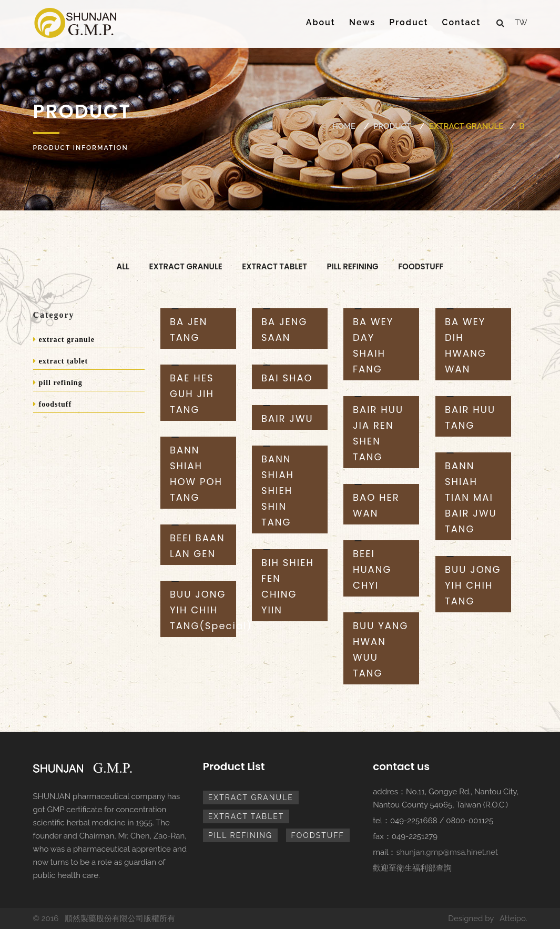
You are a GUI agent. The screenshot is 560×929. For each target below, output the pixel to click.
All (123, 266)
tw (521, 23)
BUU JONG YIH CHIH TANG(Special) (211, 610)
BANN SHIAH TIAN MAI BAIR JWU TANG (471, 497)
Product (409, 22)
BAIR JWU (287, 418)
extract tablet (274, 266)
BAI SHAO (287, 378)
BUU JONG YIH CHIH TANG (473, 585)
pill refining (353, 266)
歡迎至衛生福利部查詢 (412, 868)
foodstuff (421, 266)
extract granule (466, 126)
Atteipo (513, 918)
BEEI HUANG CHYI (372, 569)
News (362, 22)
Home (344, 126)
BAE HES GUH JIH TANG (192, 394)
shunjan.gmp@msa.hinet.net (447, 852)
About (321, 22)
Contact (462, 22)
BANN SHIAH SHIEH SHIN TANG (278, 491)
